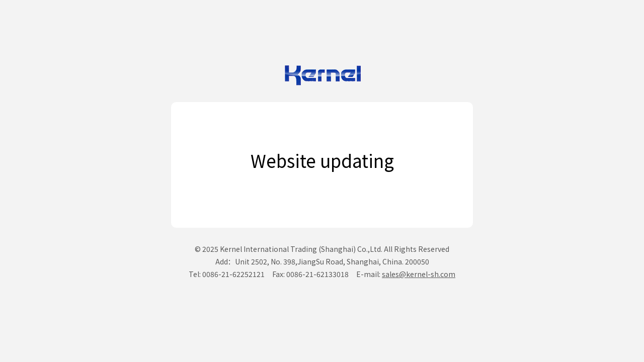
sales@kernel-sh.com (419, 274)
